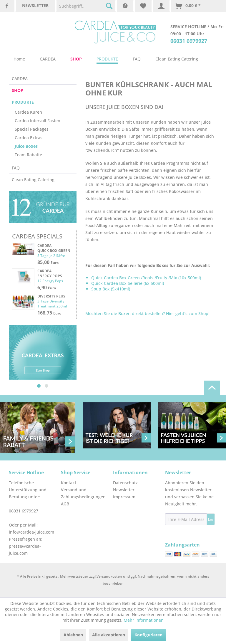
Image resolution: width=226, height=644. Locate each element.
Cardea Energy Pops (50, 273)
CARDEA (20, 79)
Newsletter (124, 490)
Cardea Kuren (28, 112)
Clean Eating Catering (33, 180)
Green (134, 278)
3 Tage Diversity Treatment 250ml (52, 304)
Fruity (162, 278)
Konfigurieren (148, 635)
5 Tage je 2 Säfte (51, 256)
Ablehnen (73, 635)
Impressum (124, 497)
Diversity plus (51, 296)
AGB (65, 504)
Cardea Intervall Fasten (38, 121)
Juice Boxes (26, 146)
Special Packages (32, 129)
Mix (173, 278)
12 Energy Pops (50, 281)
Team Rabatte (28, 155)
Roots (148, 278)
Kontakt (69, 483)
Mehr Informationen (144, 620)
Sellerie (135, 283)
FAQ (16, 168)
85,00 (48, 262)
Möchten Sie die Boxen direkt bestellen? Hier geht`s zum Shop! (147, 313)
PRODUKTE (23, 102)
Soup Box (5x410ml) (111, 289)
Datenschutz (125, 483)
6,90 (47, 287)
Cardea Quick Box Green (54, 248)
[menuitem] (86, 6)
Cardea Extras (29, 138)
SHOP (18, 90)
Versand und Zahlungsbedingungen (83, 493)
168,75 (49, 313)
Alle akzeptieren (109, 635)
